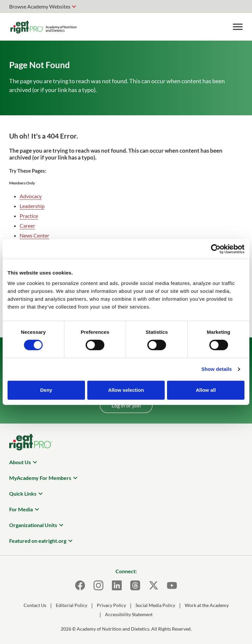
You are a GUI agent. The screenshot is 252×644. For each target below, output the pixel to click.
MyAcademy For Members (40, 478)
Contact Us (35, 605)
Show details (217, 369)
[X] (154, 585)
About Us (20, 462)
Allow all (206, 390)
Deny (46, 390)
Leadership (32, 206)
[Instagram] (98, 585)
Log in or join (126, 405)
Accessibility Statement (129, 614)
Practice (29, 216)
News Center (34, 235)
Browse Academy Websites (40, 6)
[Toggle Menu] (238, 27)
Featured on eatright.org (38, 541)
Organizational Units (33, 525)
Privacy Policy (111, 605)
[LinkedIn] (117, 585)
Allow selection (126, 390)
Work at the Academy (207, 605)
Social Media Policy (155, 605)
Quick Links (23, 493)
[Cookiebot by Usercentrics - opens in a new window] (216, 249)
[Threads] (135, 585)
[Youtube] (172, 585)
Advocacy (31, 196)
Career (27, 226)
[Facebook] (80, 585)
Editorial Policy (72, 605)
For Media (21, 509)
